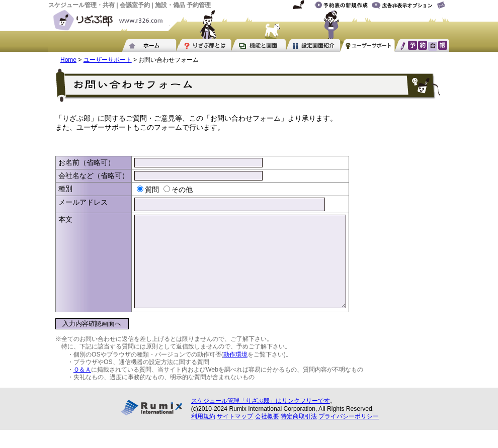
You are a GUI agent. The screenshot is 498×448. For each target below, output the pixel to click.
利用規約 (203, 434)
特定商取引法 (299, 434)
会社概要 (267, 434)
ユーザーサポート (108, 60)
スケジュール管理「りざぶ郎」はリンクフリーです (261, 419)
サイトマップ (235, 434)
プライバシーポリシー (349, 434)
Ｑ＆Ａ (82, 388)
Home (68, 60)
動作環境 (235, 373)
